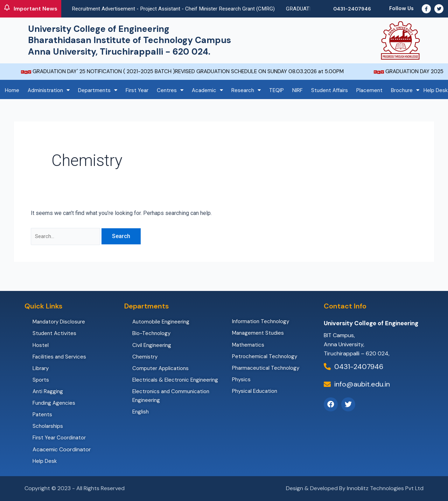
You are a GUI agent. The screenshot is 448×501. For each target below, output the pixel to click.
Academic (207, 90)
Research (246, 90)
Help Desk (436, 90)
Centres (170, 90)
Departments (98, 90)
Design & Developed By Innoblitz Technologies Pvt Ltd (355, 488)
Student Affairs (330, 90)
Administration (49, 90)
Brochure (405, 90)
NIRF (297, 90)
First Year (137, 90)
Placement (369, 90)
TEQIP (276, 90)
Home (12, 90)
